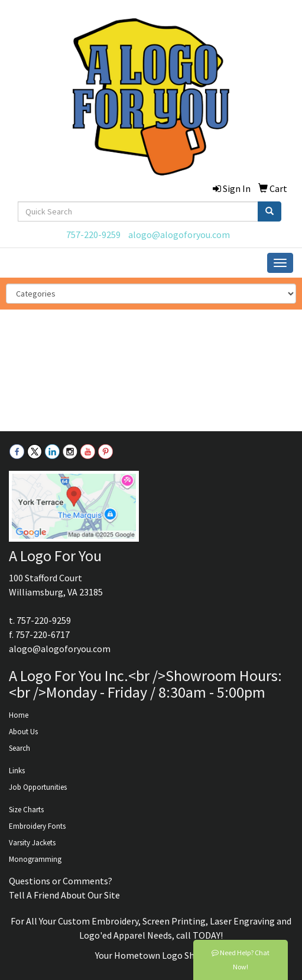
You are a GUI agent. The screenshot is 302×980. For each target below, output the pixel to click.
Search (20, 748)
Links (17, 771)
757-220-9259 (93, 235)
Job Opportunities (38, 787)
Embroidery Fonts (37, 826)
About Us (23, 732)
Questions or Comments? (61, 881)
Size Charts (26, 810)
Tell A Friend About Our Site (64, 895)
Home (19, 715)
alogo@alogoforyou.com (179, 235)
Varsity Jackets (32, 843)
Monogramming (35, 859)
